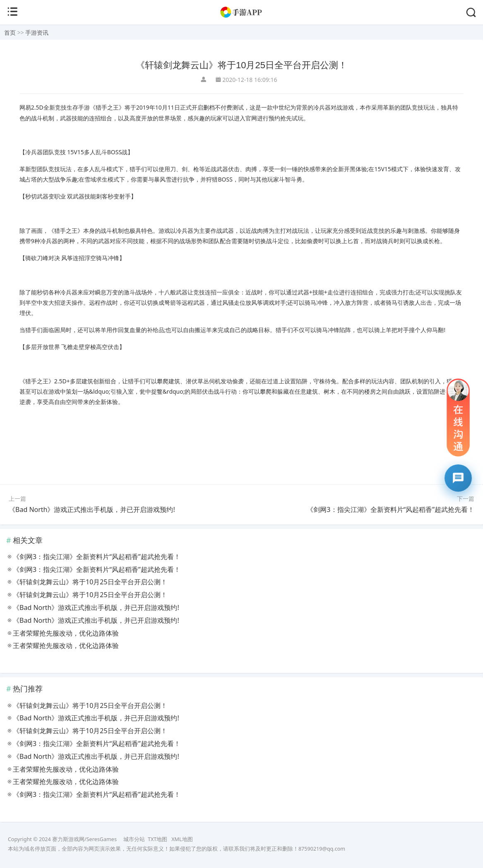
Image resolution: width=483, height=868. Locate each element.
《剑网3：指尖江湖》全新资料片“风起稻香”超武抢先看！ (390, 509)
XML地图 (182, 839)
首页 (10, 32)
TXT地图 (157, 839)
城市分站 (134, 839)
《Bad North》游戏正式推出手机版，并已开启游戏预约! (92, 509)
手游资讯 (37, 32)
